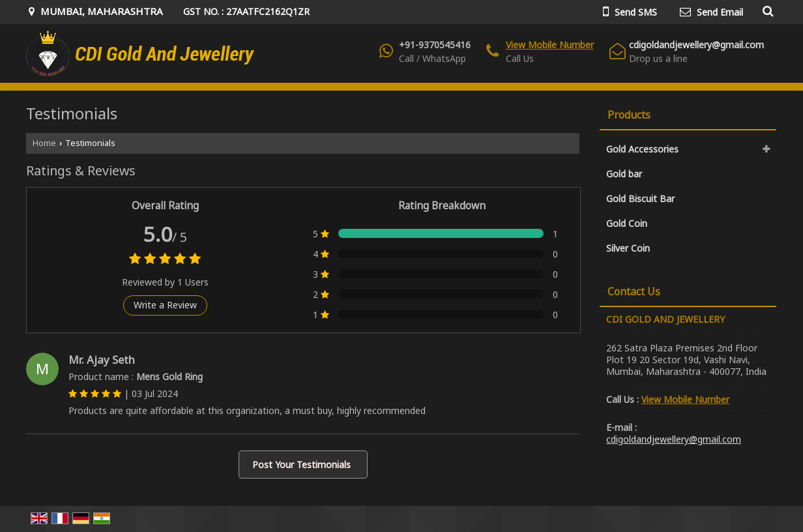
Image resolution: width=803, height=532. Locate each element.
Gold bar (624, 174)
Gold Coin (627, 223)
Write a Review (165, 305)
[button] (550, 45)
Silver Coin (628, 248)
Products (629, 115)
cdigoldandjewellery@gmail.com (696, 45)
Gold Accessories (642, 149)
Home (44, 143)
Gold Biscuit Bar (640, 199)
